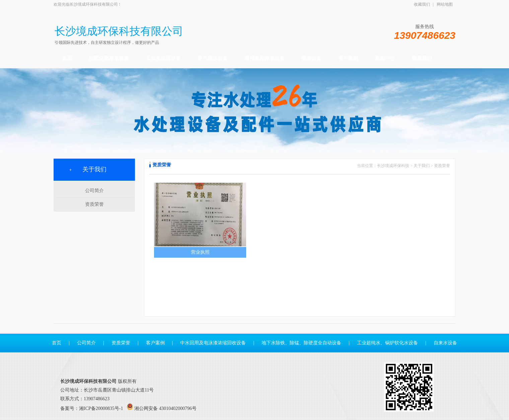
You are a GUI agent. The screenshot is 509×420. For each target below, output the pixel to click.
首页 (57, 343)
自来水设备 (445, 343)
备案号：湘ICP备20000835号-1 (92, 408)
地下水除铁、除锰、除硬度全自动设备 (301, 343)
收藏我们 (422, 4)
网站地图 (445, 4)
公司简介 (94, 191)
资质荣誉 (94, 204)
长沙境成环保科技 (393, 166)
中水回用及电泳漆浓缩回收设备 (213, 343)
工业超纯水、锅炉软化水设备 (388, 343)
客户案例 (155, 343)
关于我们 (422, 166)
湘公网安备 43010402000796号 (165, 408)
